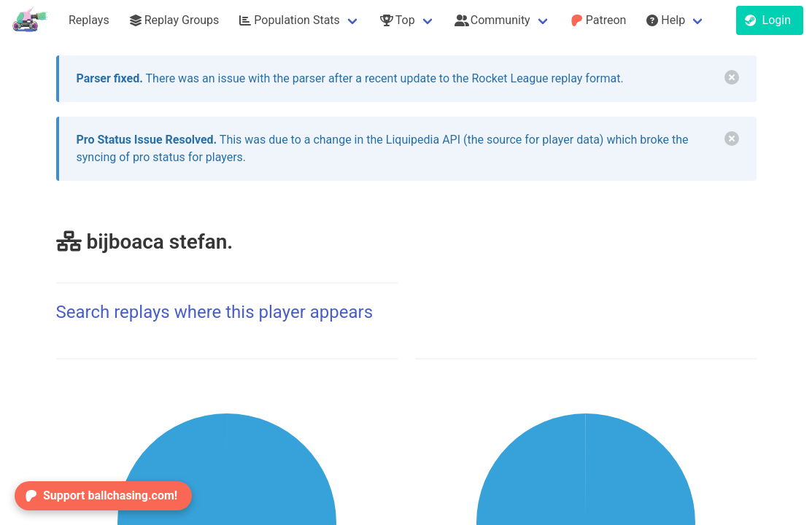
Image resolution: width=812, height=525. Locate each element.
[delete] (732, 77)
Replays (89, 20)
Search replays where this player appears (215, 312)
